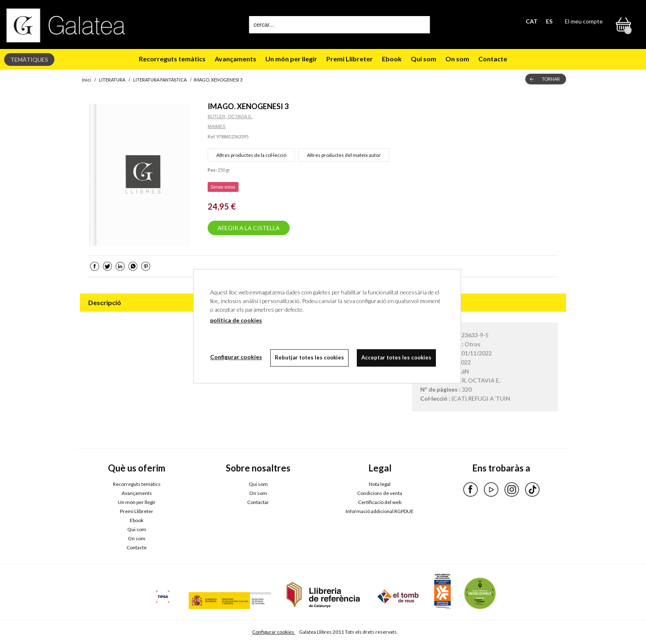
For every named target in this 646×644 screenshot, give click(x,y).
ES (549, 21)
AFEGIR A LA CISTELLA (249, 228)
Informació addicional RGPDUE (380, 511)
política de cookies (236, 320)
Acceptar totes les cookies (396, 357)
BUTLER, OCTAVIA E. (230, 117)
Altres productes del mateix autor (344, 155)
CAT (532, 21)
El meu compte (584, 21)
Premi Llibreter (350, 59)
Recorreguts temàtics (172, 59)
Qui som (424, 59)
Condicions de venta (380, 493)
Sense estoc (223, 187)
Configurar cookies (274, 632)
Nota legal (380, 484)
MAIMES (217, 126)
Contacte (493, 59)
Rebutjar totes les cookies (309, 357)
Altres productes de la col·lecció (251, 155)
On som (457, 59)
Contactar (258, 502)
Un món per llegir (291, 59)
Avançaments (235, 59)
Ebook (392, 59)
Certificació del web (380, 502)
